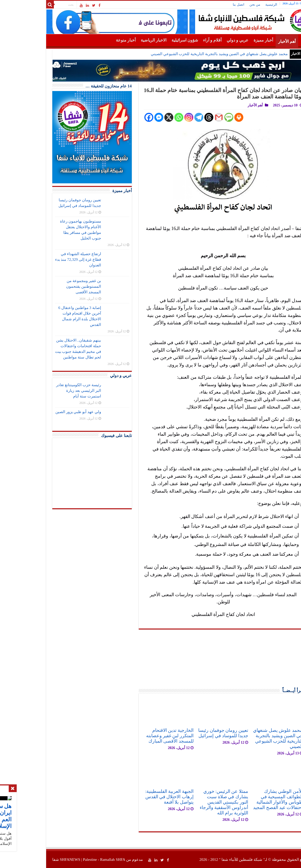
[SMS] (199, 117)
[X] (139, 117)
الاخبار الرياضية (124, 40)
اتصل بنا (209, 4)
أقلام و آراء (183, 40)
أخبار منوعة (96, 40)
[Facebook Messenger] (129, 117)
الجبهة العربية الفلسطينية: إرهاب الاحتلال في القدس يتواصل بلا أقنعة (140, 797)
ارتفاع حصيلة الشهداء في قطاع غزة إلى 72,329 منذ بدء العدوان (49, 260)
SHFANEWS (41, 860)
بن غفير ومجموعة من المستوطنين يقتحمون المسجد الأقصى (54, 286)
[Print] (209, 117)
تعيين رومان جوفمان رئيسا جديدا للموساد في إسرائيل (194, 733)
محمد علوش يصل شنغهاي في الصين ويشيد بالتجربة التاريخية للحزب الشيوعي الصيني (190, 54)
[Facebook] (119, 117)
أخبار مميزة (234, 40)
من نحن (225, 4)
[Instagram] (159, 117)
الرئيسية (242, 4)
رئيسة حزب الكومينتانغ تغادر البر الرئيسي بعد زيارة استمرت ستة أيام (49, 391)
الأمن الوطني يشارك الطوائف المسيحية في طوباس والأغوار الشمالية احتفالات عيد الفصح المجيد (248, 799)
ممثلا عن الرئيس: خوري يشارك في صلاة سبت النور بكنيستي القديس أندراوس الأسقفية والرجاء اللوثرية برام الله (194, 802)
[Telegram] (169, 117)
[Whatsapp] (149, 117)
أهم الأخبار (257, 41)
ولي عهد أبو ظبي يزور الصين (49, 412)
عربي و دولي (208, 40)
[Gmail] (189, 117)
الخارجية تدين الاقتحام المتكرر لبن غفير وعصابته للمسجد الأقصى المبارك (140, 736)
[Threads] (179, 117)
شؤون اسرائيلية (155, 40)
